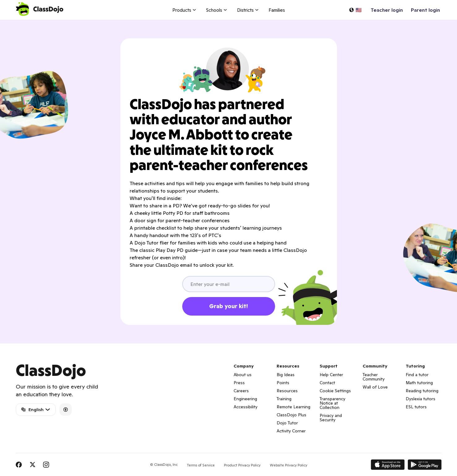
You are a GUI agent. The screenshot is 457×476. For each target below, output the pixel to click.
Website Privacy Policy (289, 465)
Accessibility (246, 407)
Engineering (245, 399)
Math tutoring (419, 383)
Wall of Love (375, 387)
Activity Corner (291, 431)
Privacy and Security (331, 418)
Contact (327, 383)
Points (283, 383)
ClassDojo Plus (291, 415)
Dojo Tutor (287, 423)
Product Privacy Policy (242, 465)
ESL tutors (416, 407)
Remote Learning (293, 407)
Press (239, 383)
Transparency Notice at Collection (332, 403)
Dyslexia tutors (420, 399)
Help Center (331, 375)
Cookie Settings (335, 391)
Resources (287, 391)
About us (243, 375)
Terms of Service (201, 465)
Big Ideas (286, 375)
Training (284, 399)
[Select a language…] (355, 10)
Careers (241, 391)
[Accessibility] (66, 410)
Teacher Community (374, 377)
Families (277, 10)
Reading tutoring (422, 391)
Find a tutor (417, 375)
